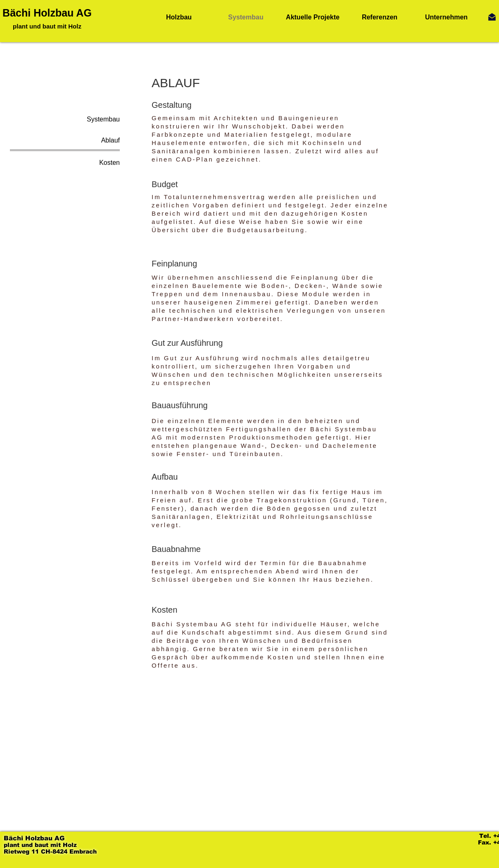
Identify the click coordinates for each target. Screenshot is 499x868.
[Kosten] (65, 163)
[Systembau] (65, 119)
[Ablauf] (65, 140)
